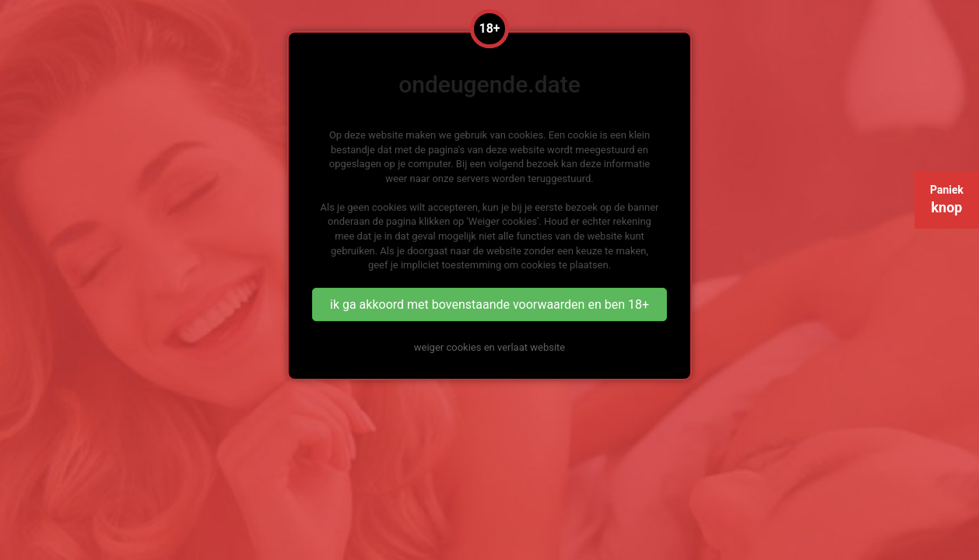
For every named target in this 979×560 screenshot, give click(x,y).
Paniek (947, 199)
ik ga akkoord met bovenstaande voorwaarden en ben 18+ (489, 304)
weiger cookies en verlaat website (489, 347)
